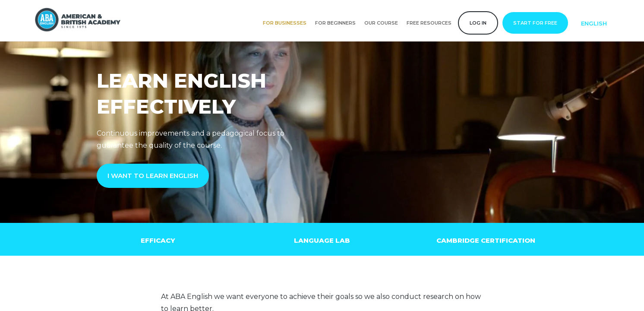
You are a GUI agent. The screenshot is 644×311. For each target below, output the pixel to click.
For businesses (285, 23)
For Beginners (335, 23)
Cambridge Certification (486, 240)
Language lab (322, 240)
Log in (478, 23)
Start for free (535, 23)
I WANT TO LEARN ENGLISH (153, 176)
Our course (381, 23)
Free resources (429, 23)
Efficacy (158, 240)
